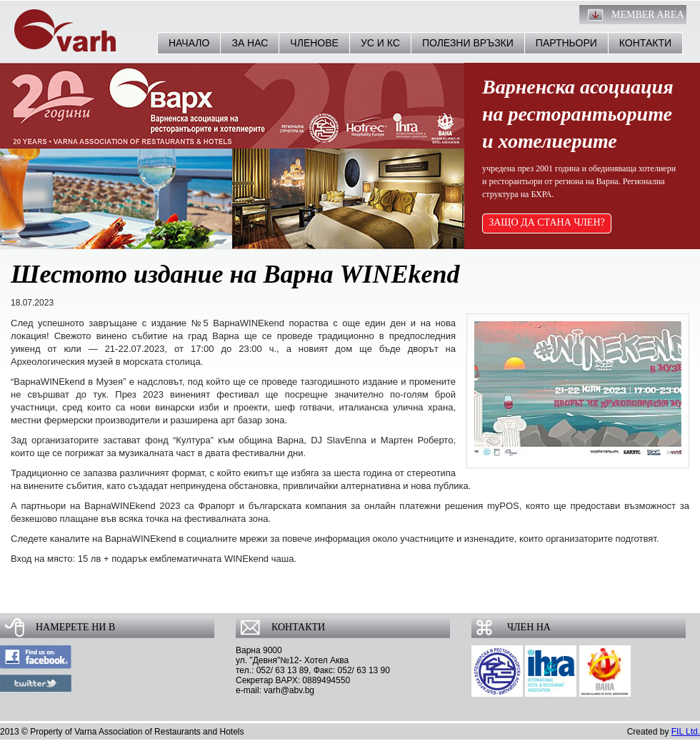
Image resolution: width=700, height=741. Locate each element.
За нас (250, 43)
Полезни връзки (468, 43)
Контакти (645, 43)
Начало (189, 43)
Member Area (648, 15)
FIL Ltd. (686, 732)
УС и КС (380, 43)
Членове (314, 43)
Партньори (566, 43)
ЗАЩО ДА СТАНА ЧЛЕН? (547, 222)
